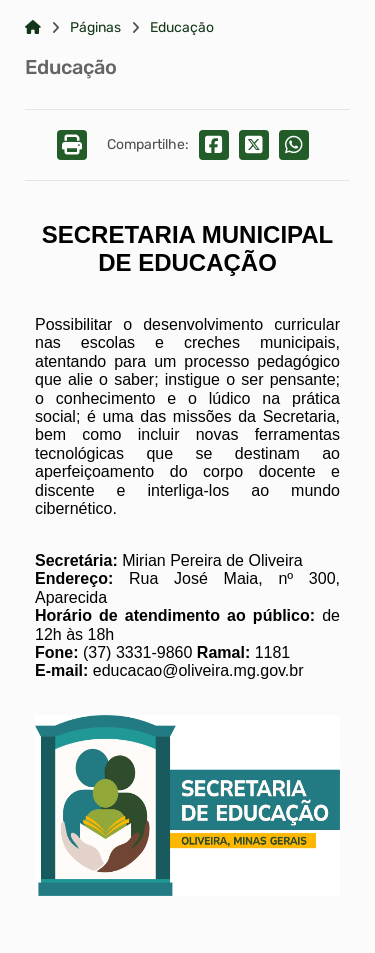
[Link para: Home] (33, 28)
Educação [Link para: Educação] (182, 28)
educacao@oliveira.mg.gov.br (198, 670)
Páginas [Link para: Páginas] (95, 28)
